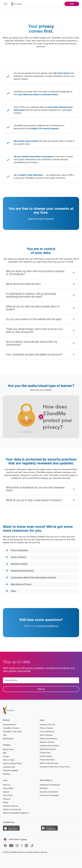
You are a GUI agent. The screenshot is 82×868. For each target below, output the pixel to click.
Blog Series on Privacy (21, 584)
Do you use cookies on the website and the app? (34, 319)
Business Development (49, 792)
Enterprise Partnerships (49, 795)
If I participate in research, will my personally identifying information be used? (31, 295)
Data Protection (46, 735)
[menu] (6, 4)
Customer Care (9, 767)
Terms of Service (18, 557)
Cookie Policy (45, 753)
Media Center (8, 749)
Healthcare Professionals (50, 785)
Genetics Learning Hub (12, 809)
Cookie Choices (46, 756)
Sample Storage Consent (22, 571)
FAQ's (13, 591)
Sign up (41, 689)
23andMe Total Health (12, 732)
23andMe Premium (11, 728)
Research (7, 799)
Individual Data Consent (49, 746)
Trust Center (8, 795)
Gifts (5, 735)
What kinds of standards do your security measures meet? (35, 489)
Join (72, 4)
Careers (6, 757)
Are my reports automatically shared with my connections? (32, 343)
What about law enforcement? (23, 284)
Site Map (7, 774)
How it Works (8, 788)
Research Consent (19, 564)
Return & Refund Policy (12, 764)
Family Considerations (48, 739)
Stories (6, 802)
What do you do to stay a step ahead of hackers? (34, 500)
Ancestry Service (10, 725)
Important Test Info (47, 725)
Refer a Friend (9, 760)
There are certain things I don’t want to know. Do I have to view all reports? (34, 330)
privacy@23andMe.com (48, 626)
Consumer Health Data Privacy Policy (55, 767)
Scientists (44, 788)
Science (6, 792)
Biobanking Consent (48, 749)
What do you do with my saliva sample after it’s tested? (33, 308)
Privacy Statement (19, 550)
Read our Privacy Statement (41, 219)
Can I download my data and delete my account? (34, 354)
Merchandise (8, 739)
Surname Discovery (11, 806)
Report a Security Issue (49, 763)
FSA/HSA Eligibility (10, 771)
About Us (7, 785)
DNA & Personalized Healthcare (16, 813)
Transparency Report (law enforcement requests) (33, 577)
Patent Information (47, 760)
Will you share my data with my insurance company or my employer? (35, 273)
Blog (5, 753)
